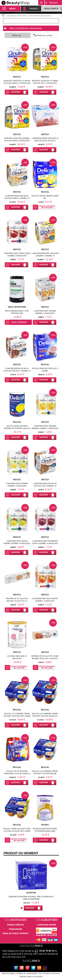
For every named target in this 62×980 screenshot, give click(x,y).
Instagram (46, 968)
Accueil (3, 15)
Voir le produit (19, 322)
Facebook (16, 968)
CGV (40, 973)
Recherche (41, 3)
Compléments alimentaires (17, 16)
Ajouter (15, 92)
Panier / (34, 9)
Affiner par (17, 35)
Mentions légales (9, 973)
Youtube (22, 968)
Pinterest (28, 968)
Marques (51, 3)
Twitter (34, 968)
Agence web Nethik (35, 976)
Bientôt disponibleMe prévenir (47, 207)
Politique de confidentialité (27, 973)
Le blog (40, 968)
